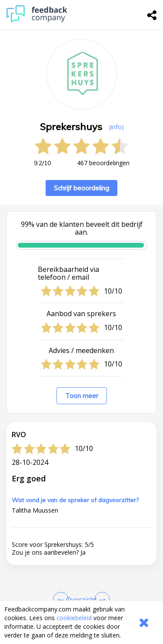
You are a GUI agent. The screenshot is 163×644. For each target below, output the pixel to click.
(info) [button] (116, 127)
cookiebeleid (74, 618)
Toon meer (82, 396)
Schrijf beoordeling (81, 188)
